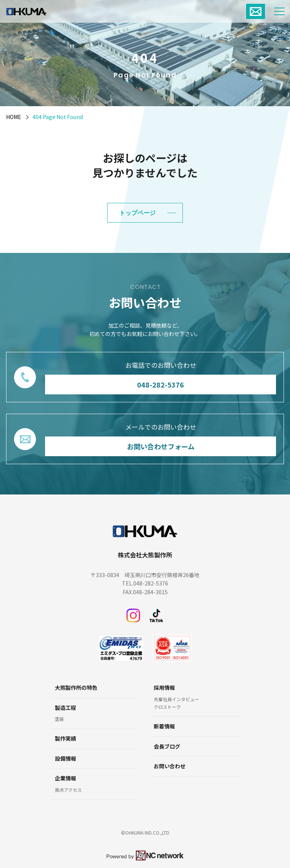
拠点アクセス (68, 790)
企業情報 (65, 778)
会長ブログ (167, 746)
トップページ (137, 213)
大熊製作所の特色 (76, 688)
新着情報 (164, 726)
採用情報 (164, 688)
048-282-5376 (161, 384)
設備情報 (65, 759)
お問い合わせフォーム (161, 446)
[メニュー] (279, 11)
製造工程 (65, 708)
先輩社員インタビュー (176, 699)
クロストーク (167, 707)
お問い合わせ (170, 766)
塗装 (59, 719)
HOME (14, 117)
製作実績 (65, 739)
